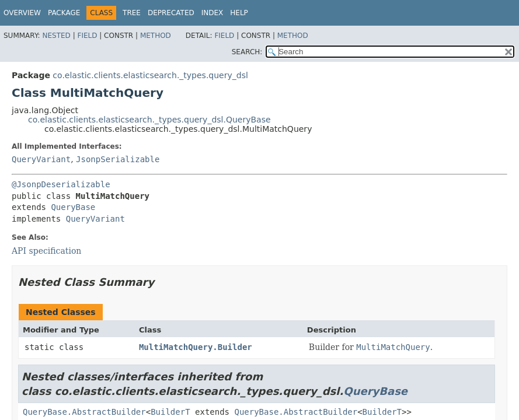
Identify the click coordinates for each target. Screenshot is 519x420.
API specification (46, 251)
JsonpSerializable (118, 159)
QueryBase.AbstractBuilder (84, 412)
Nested (56, 36)
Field (87, 36)
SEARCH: (247, 52)
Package (64, 13)
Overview (22, 13)
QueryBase (73, 207)
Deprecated (171, 13)
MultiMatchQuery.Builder (196, 347)
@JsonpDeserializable (61, 184)
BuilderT (170, 412)
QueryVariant (41, 159)
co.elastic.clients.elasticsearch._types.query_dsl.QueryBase (149, 120)
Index (213, 13)
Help (239, 13)
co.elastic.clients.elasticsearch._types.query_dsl (150, 75)
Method (156, 36)
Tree (132, 13)
